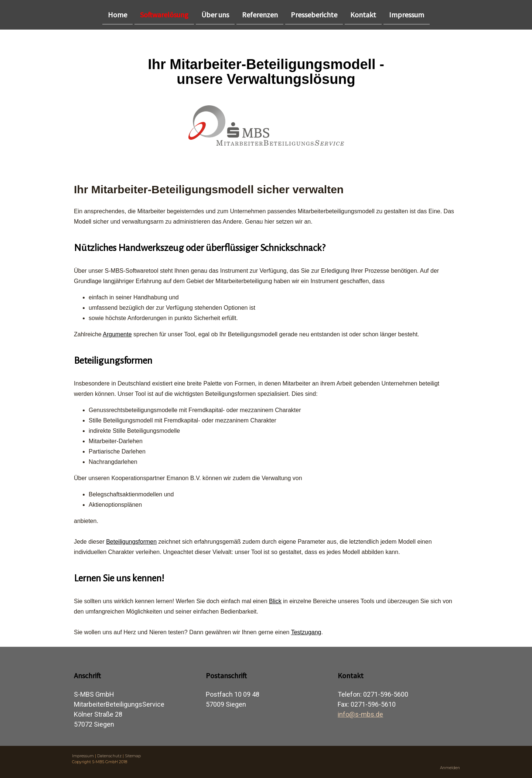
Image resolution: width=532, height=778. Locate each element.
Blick (275, 601)
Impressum (407, 14)
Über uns (215, 14)
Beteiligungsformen (131, 542)
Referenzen (260, 14)
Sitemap (133, 756)
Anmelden (450, 768)
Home (117, 14)
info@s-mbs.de (360, 714)
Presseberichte (314, 14)
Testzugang (306, 632)
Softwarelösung (164, 14)
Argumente (117, 334)
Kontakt (363, 14)
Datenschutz (109, 756)
